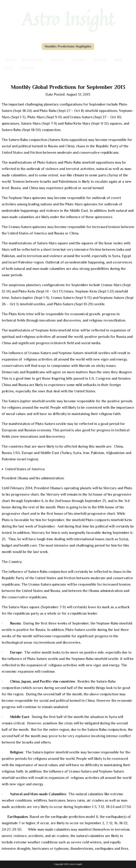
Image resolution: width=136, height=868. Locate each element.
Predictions (32, 60)
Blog (118, 60)
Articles (100, 60)
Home (10, 60)
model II (92, 817)
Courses (57, 60)
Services (79, 60)
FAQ (9, 68)
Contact (27, 68)
